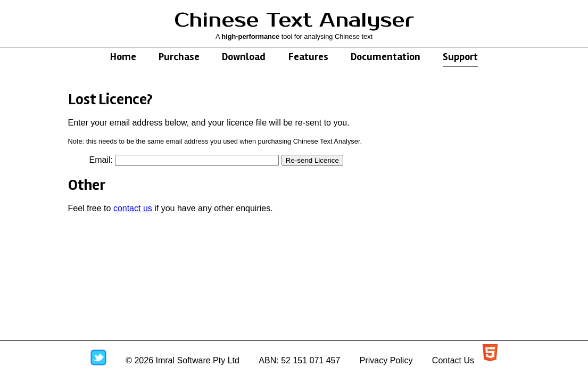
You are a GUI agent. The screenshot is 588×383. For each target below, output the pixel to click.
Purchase (179, 57)
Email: (101, 160)
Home (123, 57)
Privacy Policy (386, 360)
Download (244, 57)
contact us (133, 208)
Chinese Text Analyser (294, 20)
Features (308, 57)
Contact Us (453, 360)
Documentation (386, 57)
